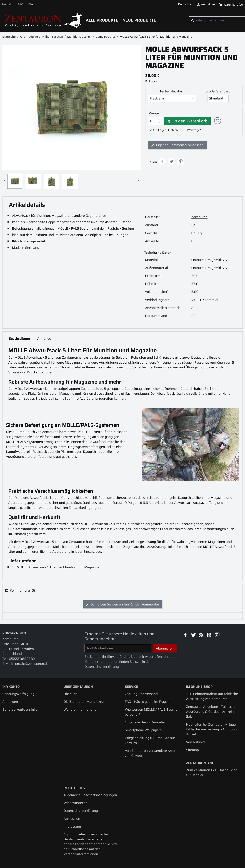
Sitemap (192, 750)
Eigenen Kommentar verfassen (177, 145)
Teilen (162, 161)
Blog (31, 4)
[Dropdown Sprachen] (185, 4)
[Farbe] (172, 98)
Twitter (194, 635)
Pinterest (181, 161)
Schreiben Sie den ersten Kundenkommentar (122, 604)
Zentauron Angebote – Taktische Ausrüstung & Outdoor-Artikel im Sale (211, 712)
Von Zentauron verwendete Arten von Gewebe (151, 753)
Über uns (71, 694)
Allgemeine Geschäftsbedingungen (90, 795)
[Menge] (153, 121)
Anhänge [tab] (44, 339)
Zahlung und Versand (141, 694)
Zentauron (199, 217)
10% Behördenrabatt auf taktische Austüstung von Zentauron (212, 696)
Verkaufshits (196, 742)
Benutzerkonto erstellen (21, 709)
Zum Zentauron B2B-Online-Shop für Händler (212, 773)
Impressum (72, 826)
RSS (202, 635)
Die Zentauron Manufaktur (84, 702)
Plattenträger (71, 452)
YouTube (210, 635)
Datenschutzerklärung (81, 811)
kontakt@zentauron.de (31, 664)
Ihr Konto (11, 687)
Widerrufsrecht (75, 803)
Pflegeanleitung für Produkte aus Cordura (150, 740)
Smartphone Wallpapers (143, 730)
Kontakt (7, 4)
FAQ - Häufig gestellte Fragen (147, 702)
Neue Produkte (139, 20)
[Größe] (218, 98)
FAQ (20, 4)
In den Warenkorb (187, 121)
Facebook (186, 635)
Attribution (72, 819)
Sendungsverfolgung (18, 694)
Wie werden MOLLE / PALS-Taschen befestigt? (152, 712)
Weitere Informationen (81, 709)
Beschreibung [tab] (19, 339)
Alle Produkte (102, 20)
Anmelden (10, 702)
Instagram (218, 635)
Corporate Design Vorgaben (146, 722)
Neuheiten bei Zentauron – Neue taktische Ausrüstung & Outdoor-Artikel (211, 729)
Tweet (171, 161)
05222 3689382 (22, 659)
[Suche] (217, 20)
